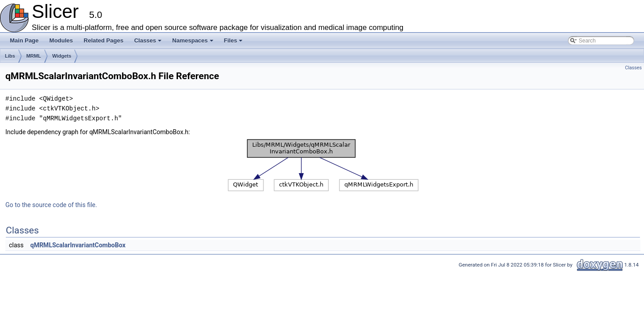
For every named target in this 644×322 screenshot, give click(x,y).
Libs (10, 56)
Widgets (62, 56)
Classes (148, 43)
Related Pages (104, 40)
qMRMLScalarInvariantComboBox (78, 245)
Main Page (24, 40)
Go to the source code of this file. (51, 205)
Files (234, 43)
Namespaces (193, 43)
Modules (61, 40)
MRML (34, 56)
